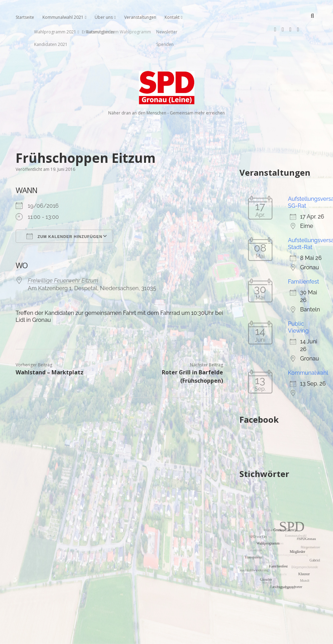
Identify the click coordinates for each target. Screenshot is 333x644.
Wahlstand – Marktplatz (50, 350)
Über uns (104, 17)
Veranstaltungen (140, 17)
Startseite (25, 17)
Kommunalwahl (308, 351)
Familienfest (304, 259)
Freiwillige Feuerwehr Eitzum (63, 258)
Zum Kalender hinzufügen (64, 214)
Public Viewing (298, 305)
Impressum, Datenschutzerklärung (166, 636)
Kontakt (172, 17)
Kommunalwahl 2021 (63, 17)
